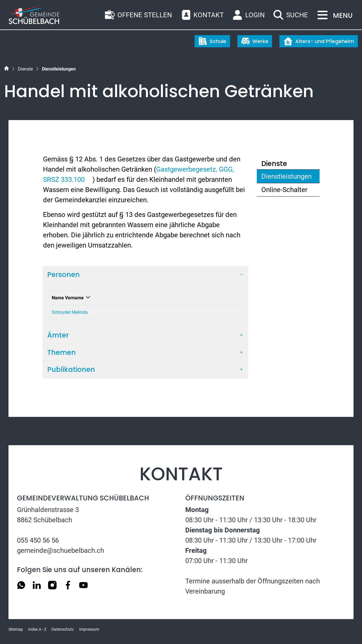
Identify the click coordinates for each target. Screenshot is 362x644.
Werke (255, 41)
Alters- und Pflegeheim (319, 41)
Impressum (89, 629)
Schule (212, 41)
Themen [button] (62, 352)
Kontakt (168, 298)
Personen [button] (63, 275)
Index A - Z (37, 629)
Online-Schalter (284, 190)
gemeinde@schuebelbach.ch (61, 551)
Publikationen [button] (71, 369)
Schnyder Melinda (70, 312)
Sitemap (16, 629)
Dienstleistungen (286, 178)
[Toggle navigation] (333, 16)
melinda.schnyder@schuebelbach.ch (197, 312)
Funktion (108, 298)
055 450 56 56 (38, 540)
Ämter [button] (58, 335)
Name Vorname (68, 298)
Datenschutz (63, 629)
